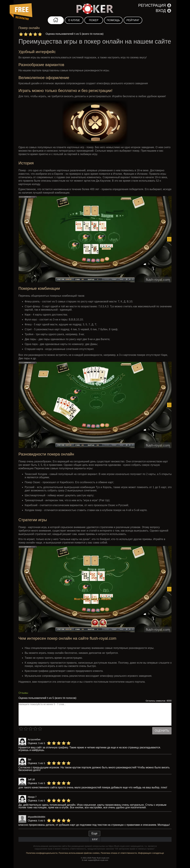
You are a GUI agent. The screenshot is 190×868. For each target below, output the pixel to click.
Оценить (162, 731)
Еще (94, 833)
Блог (95, 839)
